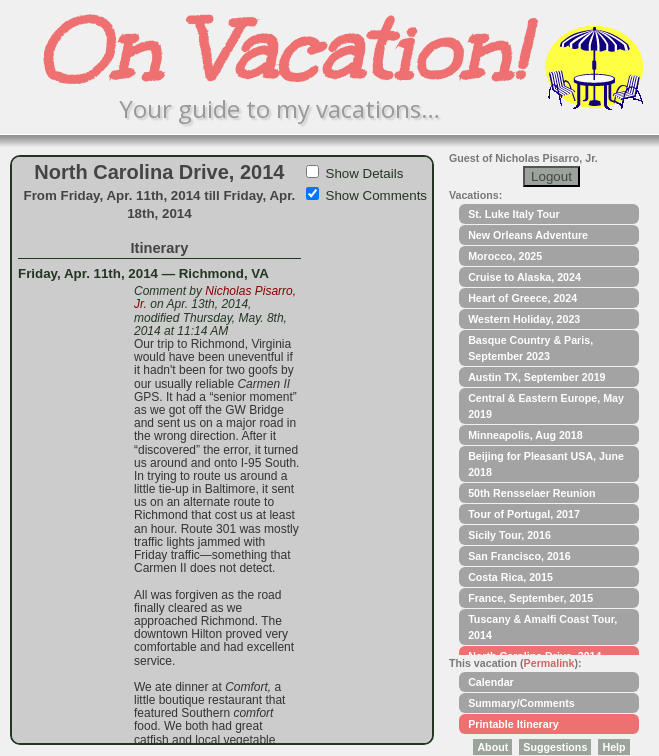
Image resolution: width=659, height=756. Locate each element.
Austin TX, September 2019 (536, 377)
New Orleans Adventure (528, 235)
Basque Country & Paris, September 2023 (530, 348)
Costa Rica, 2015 (510, 577)
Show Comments (376, 195)
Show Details (365, 173)
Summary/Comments (521, 703)
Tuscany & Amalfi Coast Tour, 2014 (542, 627)
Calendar (491, 682)
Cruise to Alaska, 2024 (524, 277)
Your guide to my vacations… (279, 108)
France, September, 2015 (530, 598)
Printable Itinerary (513, 724)
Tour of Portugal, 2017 (524, 514)
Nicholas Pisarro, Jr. (215, 297)
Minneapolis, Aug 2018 (525, 435)
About (492, 747)
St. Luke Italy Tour (514, 214)
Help (613, 747)
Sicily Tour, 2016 (509, 535)
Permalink (549, 663)
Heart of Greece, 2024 (522, 298)
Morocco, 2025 (505, 256)
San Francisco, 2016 (519, 556)
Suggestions (555, 747)
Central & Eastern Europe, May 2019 (546, 406)
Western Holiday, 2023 (524, 319)
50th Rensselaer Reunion (531, 493)
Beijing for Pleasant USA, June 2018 (546, 464)
